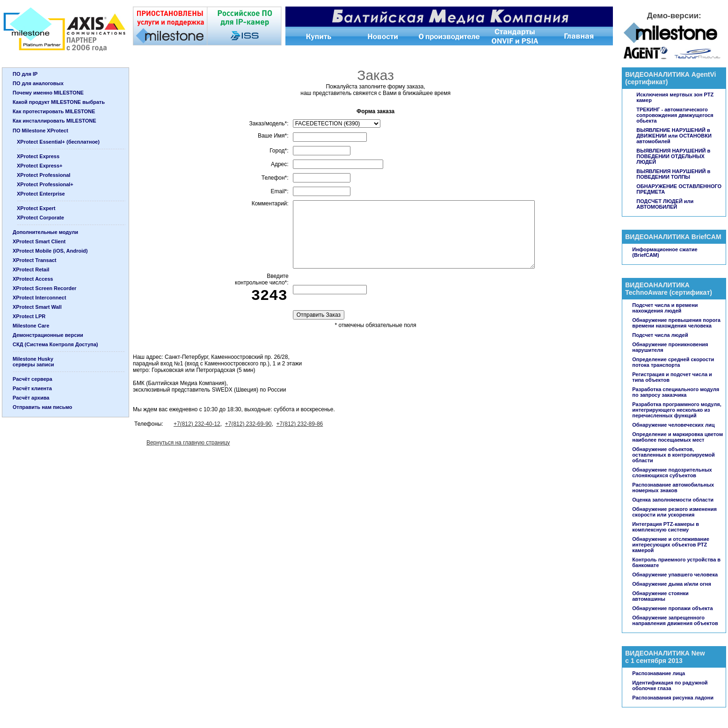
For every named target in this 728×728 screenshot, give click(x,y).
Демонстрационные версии (48, 335)
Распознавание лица (659, 673)
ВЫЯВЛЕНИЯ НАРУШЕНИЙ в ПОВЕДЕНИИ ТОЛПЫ (673, 174)
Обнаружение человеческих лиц (673, 425)
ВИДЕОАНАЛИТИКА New (665, 653)
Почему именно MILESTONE (48, 93)
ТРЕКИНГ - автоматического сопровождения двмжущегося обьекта (675, 115)
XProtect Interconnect (39, 298)
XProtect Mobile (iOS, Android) (50, 251)
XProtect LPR (29, 316)
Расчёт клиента (32, 388)
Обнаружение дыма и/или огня (672, 584)
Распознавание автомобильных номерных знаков (673, 488)
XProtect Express (38, 156)
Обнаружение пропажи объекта (672, 608)
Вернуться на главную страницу (188, 443)
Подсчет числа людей (660, 335)
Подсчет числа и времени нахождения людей (665, 308)
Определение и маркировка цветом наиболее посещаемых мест (677, 437)
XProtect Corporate (40, 218)
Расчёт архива (31, 398)
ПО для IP (25, 74)
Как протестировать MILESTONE (54, 111)
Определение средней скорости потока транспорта (673, 362)
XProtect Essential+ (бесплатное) (58, 142)
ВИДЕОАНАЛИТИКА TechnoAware (657, 289)
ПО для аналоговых (38, 83)
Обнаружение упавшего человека (675, 575)
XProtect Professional (44, 175)
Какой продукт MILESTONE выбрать (59, 102)
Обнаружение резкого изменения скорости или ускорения (674, 512)
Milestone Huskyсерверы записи (33, 362)
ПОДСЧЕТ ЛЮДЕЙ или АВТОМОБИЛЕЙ (665, 204)
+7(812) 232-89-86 (300, 424)
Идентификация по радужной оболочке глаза (670, 685)
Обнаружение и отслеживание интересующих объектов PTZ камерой (671, 545)
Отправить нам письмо (42, 407)
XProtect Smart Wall (37, 307)
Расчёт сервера (33, 379)
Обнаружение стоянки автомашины (660, 596)
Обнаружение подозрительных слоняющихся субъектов (672, 473)
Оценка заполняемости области (673, 500)
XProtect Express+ (40, 166)
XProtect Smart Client (39, 241)
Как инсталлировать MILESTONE (55, 121)
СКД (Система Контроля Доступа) (55, 344)
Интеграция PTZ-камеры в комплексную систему (666, 527)
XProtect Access (33, 279)
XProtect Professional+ (45, 184)
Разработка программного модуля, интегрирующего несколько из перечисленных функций (677, 410)
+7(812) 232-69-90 (248, 424)
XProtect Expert (36, 208)
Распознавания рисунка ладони (673, 698)
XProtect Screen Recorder (44, 288)
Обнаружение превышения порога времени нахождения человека (676, 323)
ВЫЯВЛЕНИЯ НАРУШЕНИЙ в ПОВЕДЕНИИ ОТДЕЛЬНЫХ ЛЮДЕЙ (673, 156)
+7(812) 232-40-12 (197, 424)
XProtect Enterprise (41, 194)
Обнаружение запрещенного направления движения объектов (675, 620)
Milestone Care (31, 326)
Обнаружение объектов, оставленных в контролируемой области (673, 455)
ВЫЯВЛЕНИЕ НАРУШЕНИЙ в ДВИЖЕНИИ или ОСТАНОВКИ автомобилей (674, 136)
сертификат (647, 82)
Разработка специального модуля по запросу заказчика (676, 392)
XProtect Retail (31, 269)
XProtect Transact (35, 260)
